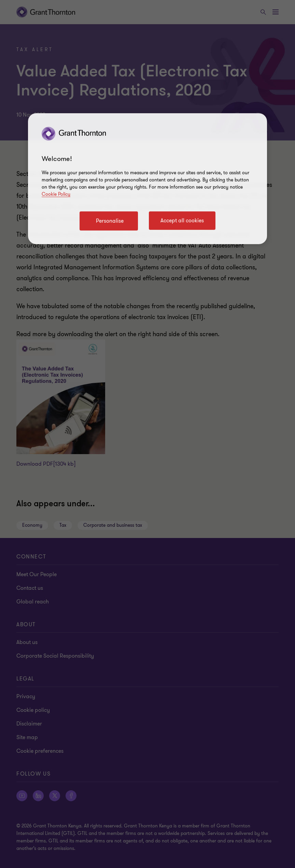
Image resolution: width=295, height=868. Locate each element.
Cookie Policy (56, 194)
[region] (147, 179)
